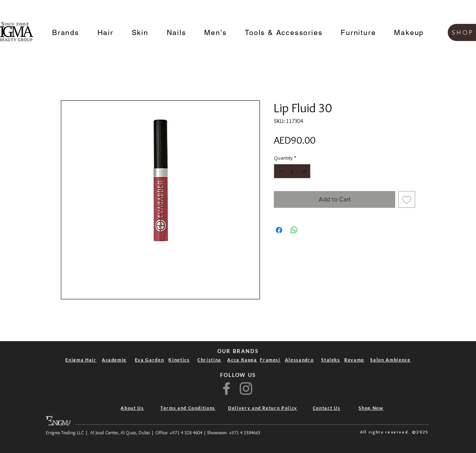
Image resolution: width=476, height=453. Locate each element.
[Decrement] (280, 171)
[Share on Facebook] (279, 230)
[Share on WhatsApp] (294, 230)
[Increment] (305, 171)
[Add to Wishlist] (407, 199)
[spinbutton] (292, 171)
